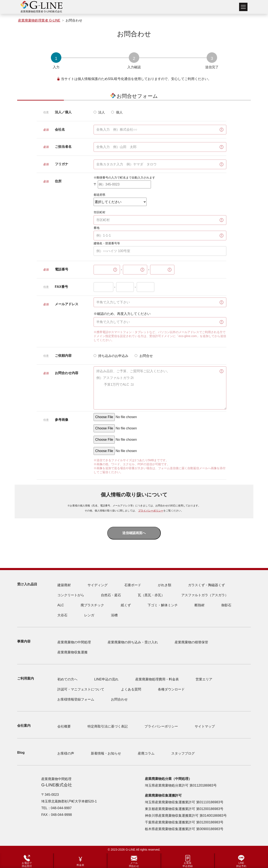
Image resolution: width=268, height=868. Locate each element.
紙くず (126, 605)
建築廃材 (64, 585)
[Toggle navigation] (243, 7)
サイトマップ (205, 726)
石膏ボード (133, 585)
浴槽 (114, 615)
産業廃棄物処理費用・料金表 (157, 679)
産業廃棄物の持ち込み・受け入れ (133, 642)
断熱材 (200, 605)
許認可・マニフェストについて (81, 689)
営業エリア (204, 679)
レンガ (89, 615)
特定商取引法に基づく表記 (108, 726)
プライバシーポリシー (151, 511)
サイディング (98, 585)
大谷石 (62, 615)
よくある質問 (131, 689)
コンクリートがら (71, 595)
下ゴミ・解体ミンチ (163, 605)
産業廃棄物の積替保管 (191, 642)
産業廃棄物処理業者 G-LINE (39, 20)
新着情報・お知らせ (106, 753)
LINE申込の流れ (106, 679)
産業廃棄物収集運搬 (72, 652)
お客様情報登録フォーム (76, 699)
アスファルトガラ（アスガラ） (205, 595)
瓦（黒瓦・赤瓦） (151, 595)
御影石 (226, 605)
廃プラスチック (92, 605)
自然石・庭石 (111, 595)
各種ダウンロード (171, 689)
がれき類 (165, 585)
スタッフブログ (183, 753)
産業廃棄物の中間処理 (74, 642)
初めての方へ (67, 679)
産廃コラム (146, 753)
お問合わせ (119, 699)
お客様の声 (66, 753)
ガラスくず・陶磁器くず (206, 585)
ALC (61, 605)
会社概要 (64, 726)
